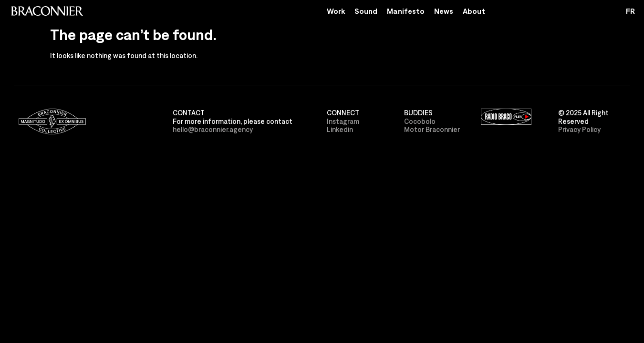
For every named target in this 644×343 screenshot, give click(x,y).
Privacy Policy (579, 129)
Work (336, 11)
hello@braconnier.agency (213, 129)
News (444, 11)
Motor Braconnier (432, 129)
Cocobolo (420, 121)
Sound (366, 11)
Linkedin (340, 129)
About (474, 11)
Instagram (343, 121)
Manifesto (406, 11)
